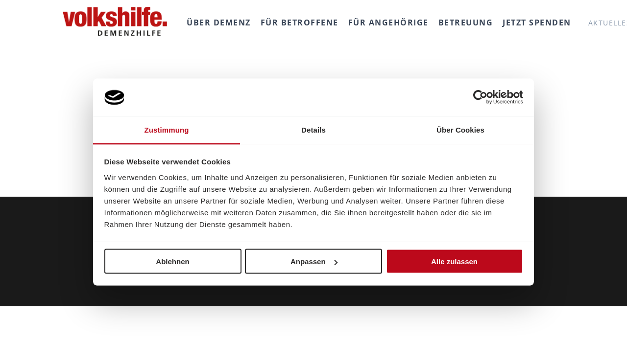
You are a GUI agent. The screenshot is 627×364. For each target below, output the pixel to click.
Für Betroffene (300, 23)
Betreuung (466, 23)
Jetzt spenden (537, 23)
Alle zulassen (454, 262)
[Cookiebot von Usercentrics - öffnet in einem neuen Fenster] (480, 97)
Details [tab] (313, 129)
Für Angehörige (388, 23)
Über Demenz (219, 23)
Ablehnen (172, 262)
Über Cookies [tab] (460, 129)
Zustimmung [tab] (167, 129)
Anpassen (314, 262)
